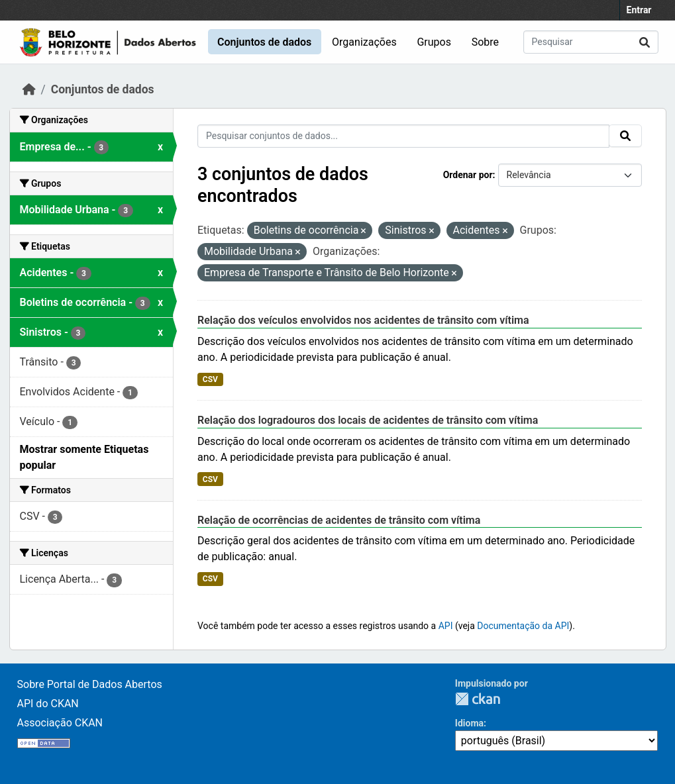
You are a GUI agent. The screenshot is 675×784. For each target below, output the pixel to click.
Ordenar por (468, 175)
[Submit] (645, 42)
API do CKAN (48, 704)
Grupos (434, 42)
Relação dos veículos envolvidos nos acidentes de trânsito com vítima (363, 320)
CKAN (478, 699)
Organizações (364, 42)
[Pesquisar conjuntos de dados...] (591, 42)
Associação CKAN (60, 723)
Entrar (639, 10)
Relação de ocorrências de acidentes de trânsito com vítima (339, 520)
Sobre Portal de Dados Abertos (90, 684)
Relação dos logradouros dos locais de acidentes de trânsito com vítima (368, 420)
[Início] (29, 89)
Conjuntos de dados (264, 42)
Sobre (485, 42)
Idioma (469, 723)
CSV (210, 379)
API (446, 626)
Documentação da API (523, 626)
